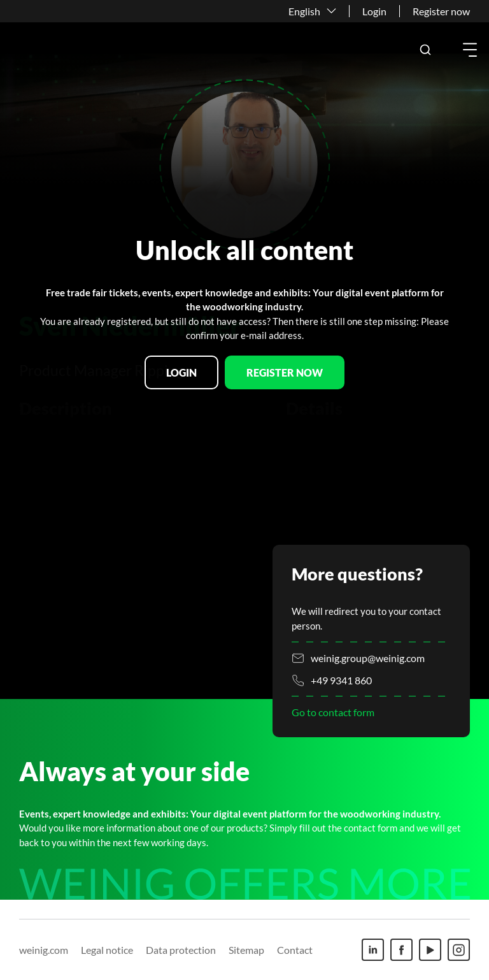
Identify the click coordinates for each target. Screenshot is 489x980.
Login (374, 11)
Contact (295, 950)
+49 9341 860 (341, 680)
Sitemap (246, 950)
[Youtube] (430, 950)
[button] (425, 50)
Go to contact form (333, 712)
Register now (441, 11)
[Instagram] (459, 950)
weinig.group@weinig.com (368, 658)
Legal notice (107, 950)
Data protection (181, 950)
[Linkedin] (373, 950)
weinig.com (44, 950)
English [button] (304, 11)
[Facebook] (401, 950)
